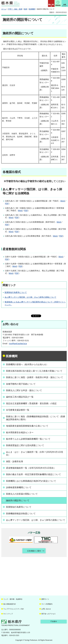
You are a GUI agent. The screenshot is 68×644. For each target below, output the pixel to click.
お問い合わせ (46, 609)
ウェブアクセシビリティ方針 (14, 609)
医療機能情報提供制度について (21, 514)
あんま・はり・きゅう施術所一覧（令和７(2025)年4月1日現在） (35, 453)
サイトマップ (8, 614)
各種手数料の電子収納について (21, 384)
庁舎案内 (54, 621)
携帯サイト (45, 599)
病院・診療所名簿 (14, 461)
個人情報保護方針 (10, 604)
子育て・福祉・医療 (15, 9)
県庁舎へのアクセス (48, 614)
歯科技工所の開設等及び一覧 (20, 397)
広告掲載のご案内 (34, 551)
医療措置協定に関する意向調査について (25, 445)
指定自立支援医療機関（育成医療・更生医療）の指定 (31, 403)
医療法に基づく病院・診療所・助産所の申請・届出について (35, 377)
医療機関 (32, 9)
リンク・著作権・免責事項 (13, 599)
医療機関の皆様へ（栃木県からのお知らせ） (27, 364)
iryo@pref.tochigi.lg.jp (18, 344)
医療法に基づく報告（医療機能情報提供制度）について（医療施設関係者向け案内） (36, 418)
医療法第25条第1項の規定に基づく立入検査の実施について (34, 371)
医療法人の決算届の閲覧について (22, 494)
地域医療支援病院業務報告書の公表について (27, 426)
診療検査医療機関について (19, 487)
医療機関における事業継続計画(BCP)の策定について (31, 481)
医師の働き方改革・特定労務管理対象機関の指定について (33, 474)
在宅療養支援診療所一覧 (18, 410)
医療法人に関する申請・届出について (24, 390)
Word (63, 201)
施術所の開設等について (18, 501)
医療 (25, 9)
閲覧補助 (58, 5)
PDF (7, 204)
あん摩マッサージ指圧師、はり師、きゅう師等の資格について (30, 297)
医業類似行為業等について (16, 292)
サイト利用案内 (47, 604)
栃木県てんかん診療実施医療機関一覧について (28, 439)
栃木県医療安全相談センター (20, 432)
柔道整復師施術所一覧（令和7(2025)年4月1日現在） (31, 468)
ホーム (4, 9)
